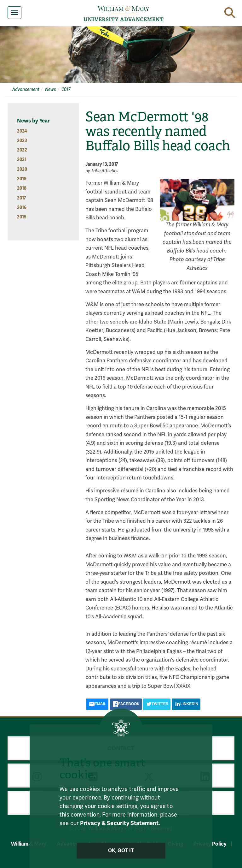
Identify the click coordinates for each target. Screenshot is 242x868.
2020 (22, 169)
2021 (22, 160)
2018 (22, 188)
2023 (22, 141)
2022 (22, 150)
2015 (22, 217)
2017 (66, 89)
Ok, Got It (121, 851)
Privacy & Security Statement (119, 823)
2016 (22, 208)
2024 (22, 131)
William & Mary (29, 844)
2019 (22, 179)
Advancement (26, 89)
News (51, 89)
